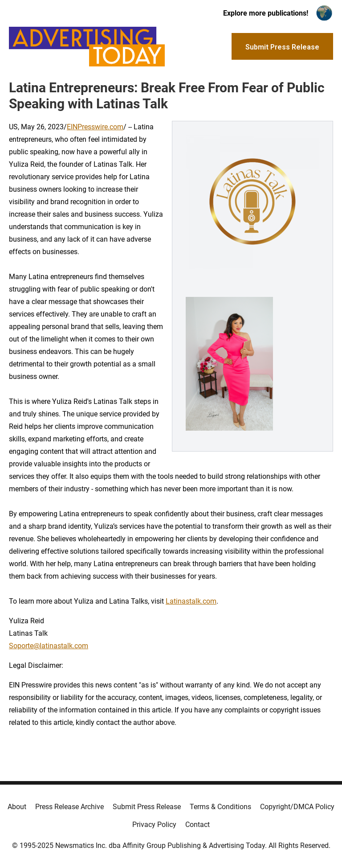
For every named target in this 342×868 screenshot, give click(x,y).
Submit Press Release (147, 807)
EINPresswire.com (95, 127)
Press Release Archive (69, 807)
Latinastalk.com (191, 601)
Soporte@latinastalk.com (49, 646)
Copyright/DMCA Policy (297, 807)
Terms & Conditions (220, 807)
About (17, 807)
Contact (197, 825)
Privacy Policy (154, 825)
